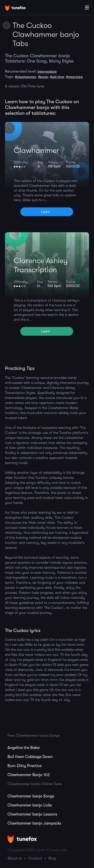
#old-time (57, 77)
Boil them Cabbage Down (30, 757)
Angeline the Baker (24, 748)
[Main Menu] (87, 8)
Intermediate (47, 71)
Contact (35, 858)
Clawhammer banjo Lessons (32, 814)
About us (15, 858)
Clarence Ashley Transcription (41, 265)
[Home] (20, 8)
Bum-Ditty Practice (25, 766)
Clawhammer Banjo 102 (29, 775)
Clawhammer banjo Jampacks (34, 823)
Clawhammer (36, 150)
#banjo (43, 77)
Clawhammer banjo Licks (30, 805)
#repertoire (74, 77)
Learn (45, 212)
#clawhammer (26, 77)
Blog (52, 858)
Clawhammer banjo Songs (31, 796)
